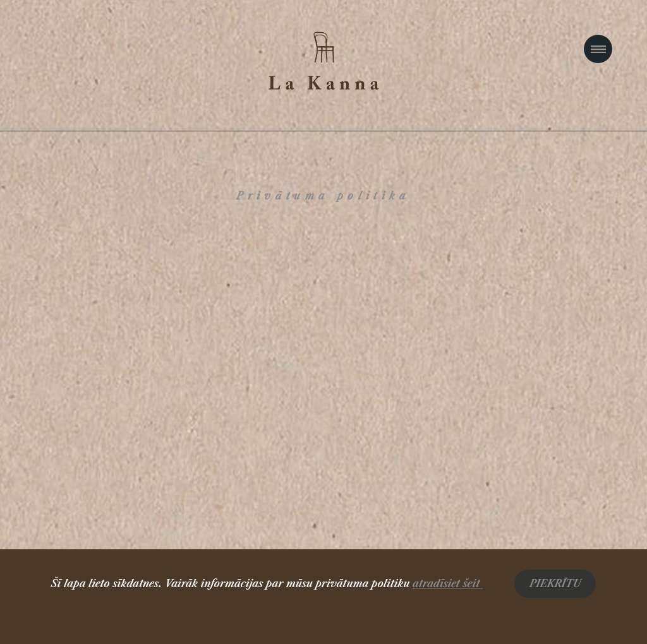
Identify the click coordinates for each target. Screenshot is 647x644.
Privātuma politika (323, 196)
